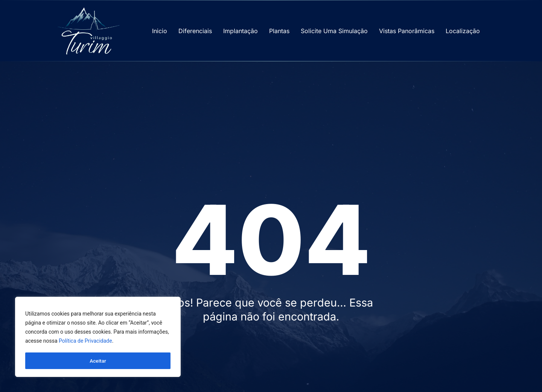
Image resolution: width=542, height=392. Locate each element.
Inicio (160, 31)
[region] (98, 337)
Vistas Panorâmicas (407, 31)
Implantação (241, 31)
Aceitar (98, 361)
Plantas (279, 31)
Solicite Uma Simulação (334, 31)
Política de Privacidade (85, 342)
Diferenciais (195, 31)
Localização (463, 31)
